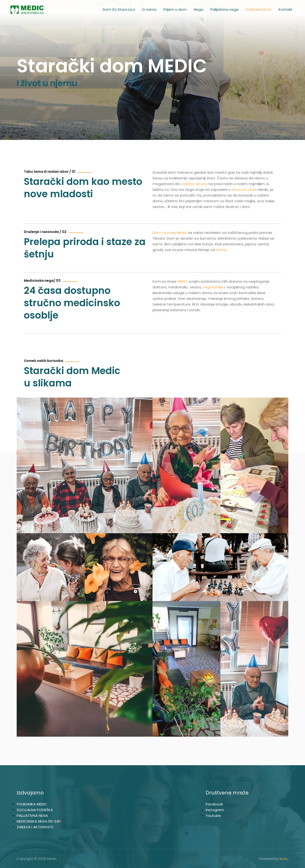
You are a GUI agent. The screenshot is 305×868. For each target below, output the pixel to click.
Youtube (213, 816)
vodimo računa (194, 184)
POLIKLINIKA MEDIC (32, 804)
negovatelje (213, 287)
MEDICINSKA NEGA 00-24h (39, 821)
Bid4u (284, 859)
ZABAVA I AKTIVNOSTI (35, 827)
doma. (222, 250)
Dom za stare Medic (170, 233)
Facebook (214, 804)
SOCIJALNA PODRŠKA (35, 810)
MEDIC (183, 281)
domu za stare (245, 190)
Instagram (215, 810)
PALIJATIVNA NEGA (32, 816)
